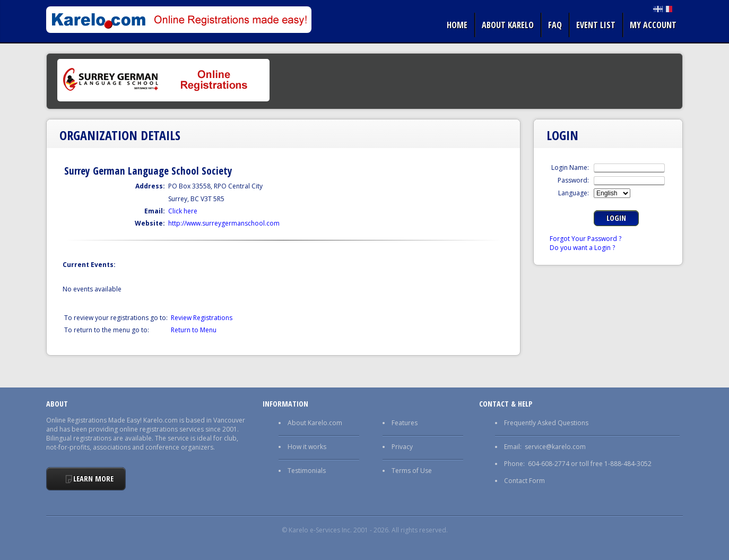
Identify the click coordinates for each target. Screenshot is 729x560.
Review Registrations (202, 318)
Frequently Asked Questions (546, 423)
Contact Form (524, 481)
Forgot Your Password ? (585, 239)
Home (457, 25)
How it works (307, 447)
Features (405, 423)
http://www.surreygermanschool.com (224, 223)
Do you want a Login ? (582, 248)
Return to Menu (194, 330)
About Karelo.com (315, 423)
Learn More (93, 479)
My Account (653, 25)
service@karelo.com (555, 447)
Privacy (402, 447)
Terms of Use (412, 471)
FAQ (555, 25)
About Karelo (508, 25)
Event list (596, 25)
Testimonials (307, 471)
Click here (183, 211)
